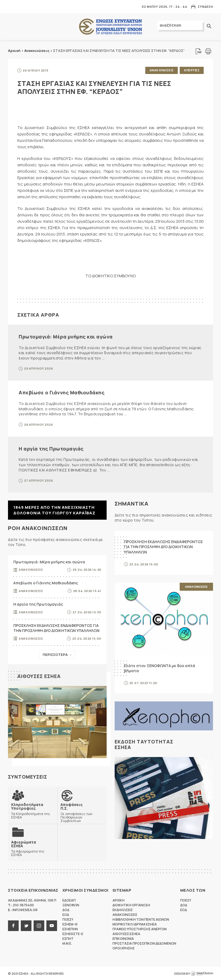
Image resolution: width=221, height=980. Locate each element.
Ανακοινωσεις (161, 70)
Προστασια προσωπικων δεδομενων (144, 943)
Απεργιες (192, 70)
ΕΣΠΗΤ (68, 938)
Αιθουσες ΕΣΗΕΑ (39, 676)
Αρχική (14, 51)
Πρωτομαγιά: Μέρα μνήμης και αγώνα (66, 336)
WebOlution (202, 973)
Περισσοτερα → (57, 654)
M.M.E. (67, 943)
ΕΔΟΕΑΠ (69, 900)
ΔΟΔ (66, 910)
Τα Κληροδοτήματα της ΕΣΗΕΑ (33, 811)
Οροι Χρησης (124, 948)
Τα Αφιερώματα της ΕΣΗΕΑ (33, 848)
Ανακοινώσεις (37, 51)
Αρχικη (118, 900)
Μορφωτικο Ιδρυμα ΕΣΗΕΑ (135, 924)
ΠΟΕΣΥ (68, 919)
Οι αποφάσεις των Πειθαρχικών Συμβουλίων (82, 812)
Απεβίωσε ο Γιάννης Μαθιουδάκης (62, 392)
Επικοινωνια (123, 938)
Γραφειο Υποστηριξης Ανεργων (140, 929)
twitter (26, 925)
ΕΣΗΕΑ (111, 27)
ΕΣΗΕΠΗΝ (70, 929)
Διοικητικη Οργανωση (131, 905)
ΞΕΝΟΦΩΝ (71, 905)
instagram (39, 925)
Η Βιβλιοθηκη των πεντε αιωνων (141, 919)
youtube (52, 925)
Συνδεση (205, 7)
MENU (12, 7)
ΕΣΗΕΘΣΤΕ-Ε (73, 934)
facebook (13, 925)
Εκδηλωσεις (123, 910)
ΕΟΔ (66, 914)
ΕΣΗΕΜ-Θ (70, 924)
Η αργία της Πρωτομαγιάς (51, 448)
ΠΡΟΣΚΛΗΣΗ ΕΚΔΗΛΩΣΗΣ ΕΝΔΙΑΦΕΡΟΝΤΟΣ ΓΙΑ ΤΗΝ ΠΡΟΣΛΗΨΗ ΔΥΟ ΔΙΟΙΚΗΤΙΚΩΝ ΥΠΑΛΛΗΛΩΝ (56, 628)
